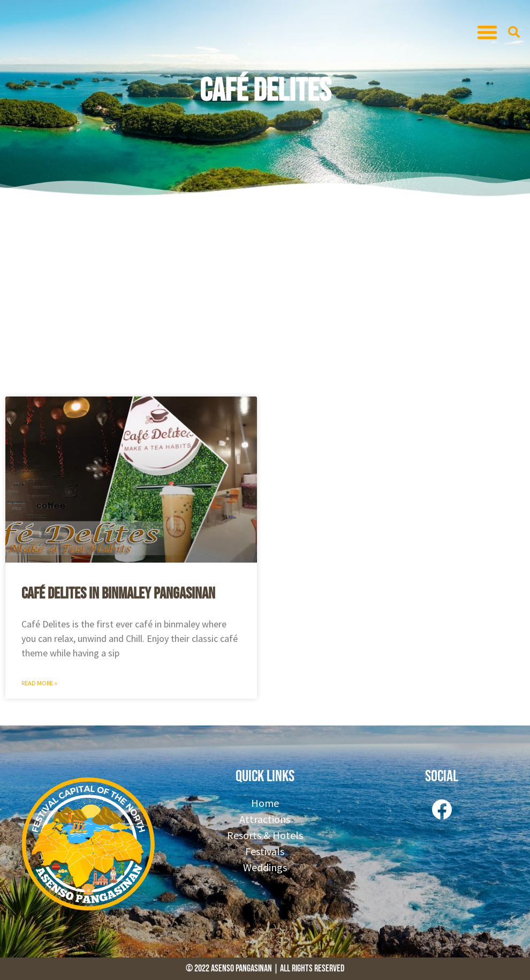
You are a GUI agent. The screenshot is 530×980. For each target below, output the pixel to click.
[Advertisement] (265, 295)
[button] (487, 32)
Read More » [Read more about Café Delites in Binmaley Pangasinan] (39, 683)
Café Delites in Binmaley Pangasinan (118, 594)
